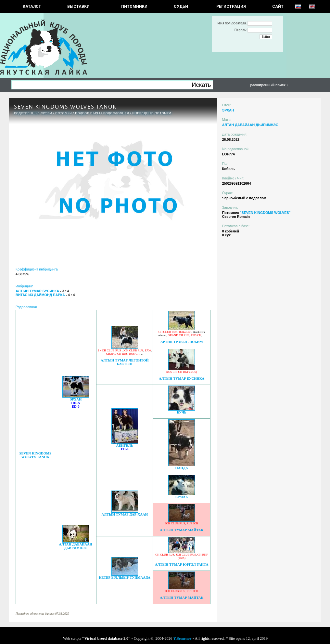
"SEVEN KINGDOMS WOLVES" (265, 213)
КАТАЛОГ (32, 7)
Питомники (134, 7)
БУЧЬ (181, 412)
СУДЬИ (181, 7)
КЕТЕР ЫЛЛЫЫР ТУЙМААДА (125, 578)
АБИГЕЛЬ (125, 446)
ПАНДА (182, 468)
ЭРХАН (76, 399)
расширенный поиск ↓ (269, 85)
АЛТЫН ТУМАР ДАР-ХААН (125, 514)
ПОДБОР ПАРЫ (88, 113)
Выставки (78, 7)
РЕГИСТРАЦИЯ (231, 7)
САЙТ (278, 7)
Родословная (116, 113)
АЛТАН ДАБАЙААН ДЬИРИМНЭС (76, 546)
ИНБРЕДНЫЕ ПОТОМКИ (152, 113)
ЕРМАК (182, 497)
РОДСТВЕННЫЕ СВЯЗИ (33, 113)
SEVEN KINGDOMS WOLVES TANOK (35, 455)
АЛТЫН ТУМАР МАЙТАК (182, 530)
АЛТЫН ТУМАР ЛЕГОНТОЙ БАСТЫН (125, 362)
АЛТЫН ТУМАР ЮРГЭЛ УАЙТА (182, 565)
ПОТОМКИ (63, 113)
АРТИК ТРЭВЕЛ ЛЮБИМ (182, 342)
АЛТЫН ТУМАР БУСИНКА (182, 379)
